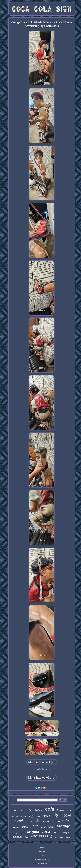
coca (46, 831)
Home (42, 847)
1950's (51, 827)
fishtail (60, 810)
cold (43, 827)
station (46, 821)
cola (50, 809)
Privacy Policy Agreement (42, 859)
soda (39, 809)
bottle (56, 832)
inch (69, 810)
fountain (18, 837)
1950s (14, 811)
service (16, 833)
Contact (42, 855)
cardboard (22, 811)
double (23, 816)
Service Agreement (42, 863)
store (23, 833)
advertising (42, 836)
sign (57, 815)
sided (68, 837)
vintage (64, 826)
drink (24, 827)
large (31, 816)
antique (66, 833)
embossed (59, 837)
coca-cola (61, 820)
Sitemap (42, 851)
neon (38, 816)
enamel (15, 816)
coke (67, 815)
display (16, 827)
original (33, 832)
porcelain (33, 820)
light (27, 837)
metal (19, 821)
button (46, 816)
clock (30, 810)
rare (35, 826)
